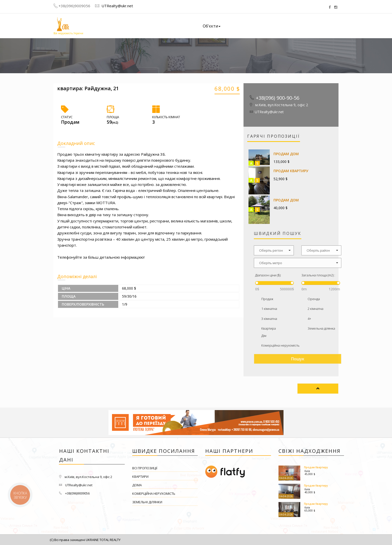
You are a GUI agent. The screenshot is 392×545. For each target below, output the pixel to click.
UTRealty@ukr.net (117, 6)
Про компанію (245, 25)
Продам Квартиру (291, 171)
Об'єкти (212, 26)
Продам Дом (286, 154)
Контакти (315, 22)
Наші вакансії (282, 25)
